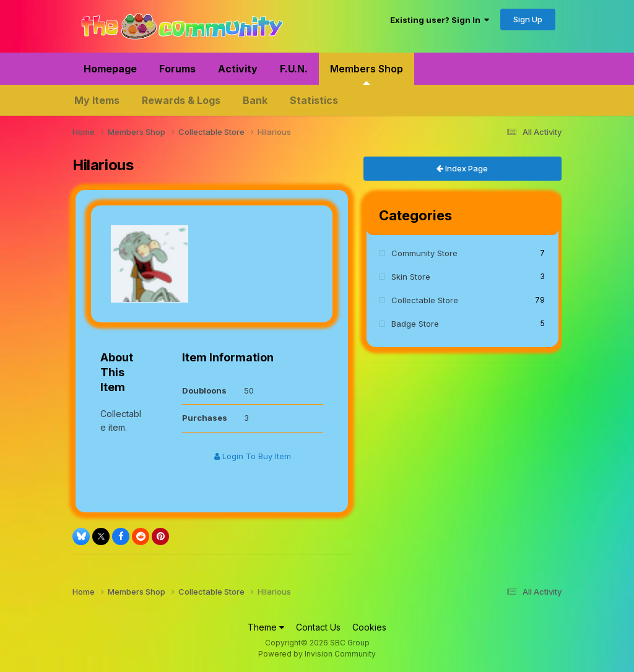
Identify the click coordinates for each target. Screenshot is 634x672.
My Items (97, 100)
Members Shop (367, 74)
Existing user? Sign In (440, 20)
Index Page (462, 168)
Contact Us (318, 627)
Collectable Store (468, 300)
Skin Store (468, 276)
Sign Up (528, 19)
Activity (238, 69)
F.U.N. (294, 69)
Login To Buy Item (253, 456)
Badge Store (468, 323)
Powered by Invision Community (317, 654)
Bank (255, 100)
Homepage (110, 69)
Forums (177, 69)
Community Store (468, 253)
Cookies (369, 627)
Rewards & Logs (181, 100)
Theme (266, 627)
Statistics (314, 100)
